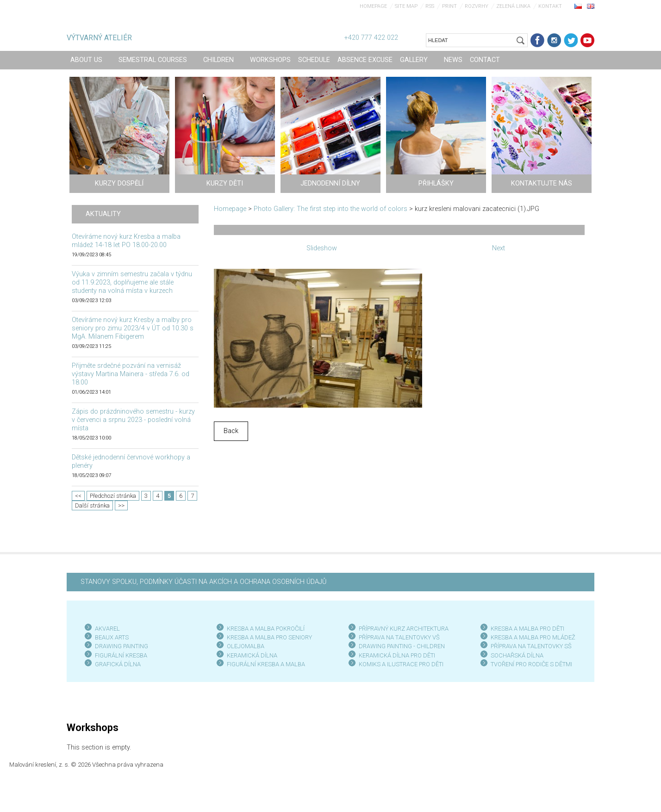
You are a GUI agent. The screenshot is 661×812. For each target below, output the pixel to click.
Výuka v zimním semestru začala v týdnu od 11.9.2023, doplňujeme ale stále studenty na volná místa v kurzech (132, 282)
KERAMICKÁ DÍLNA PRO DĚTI (397, 655)
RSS (430, 6)
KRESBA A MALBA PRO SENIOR (268, 637)
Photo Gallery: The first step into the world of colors (330, 209)
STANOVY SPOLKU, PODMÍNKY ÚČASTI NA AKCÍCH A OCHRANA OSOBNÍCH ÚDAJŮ (203, 582)
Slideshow (322, 248)
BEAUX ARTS (112, 637)
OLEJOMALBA (246, 646)
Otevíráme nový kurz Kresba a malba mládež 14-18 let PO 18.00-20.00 (126, 241)
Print (449, 6)
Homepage (373, 6)
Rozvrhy (477, 6)
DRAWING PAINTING (122, 646)
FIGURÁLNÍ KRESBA (121, 655)
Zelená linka (513, 6)
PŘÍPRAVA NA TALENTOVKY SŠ (531, 646)
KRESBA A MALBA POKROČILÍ (266, 629)
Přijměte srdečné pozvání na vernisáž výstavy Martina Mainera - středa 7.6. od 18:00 (131, 374)
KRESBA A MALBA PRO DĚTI (527, 629)
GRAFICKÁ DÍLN (116, 664)
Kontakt (550, 6)
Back (231, 431)
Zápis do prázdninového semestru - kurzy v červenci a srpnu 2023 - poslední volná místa (133, 420)
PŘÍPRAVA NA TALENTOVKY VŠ (399, 637)
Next (499, 248)
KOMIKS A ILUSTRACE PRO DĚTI (401, 664)
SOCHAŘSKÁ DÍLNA (517, 655)
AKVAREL (107, 629)
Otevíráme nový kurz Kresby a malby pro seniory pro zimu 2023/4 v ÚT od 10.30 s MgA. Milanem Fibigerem (133, 328)
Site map (406, 6)
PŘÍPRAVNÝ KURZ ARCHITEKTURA (404, 629)
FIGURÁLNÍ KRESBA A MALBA (266, 664)
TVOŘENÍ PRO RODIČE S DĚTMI (531, 664)
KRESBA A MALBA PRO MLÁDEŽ (533, 637)
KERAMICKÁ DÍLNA (252, 655)
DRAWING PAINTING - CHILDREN (402, 646)
